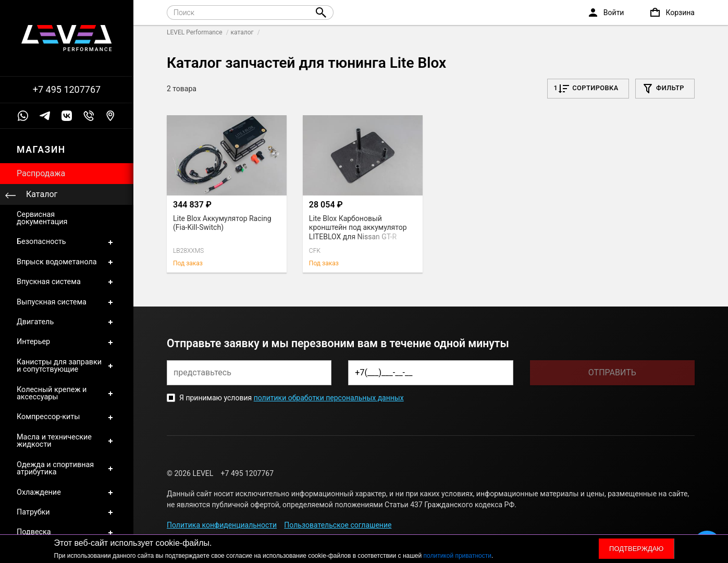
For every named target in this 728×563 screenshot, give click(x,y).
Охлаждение (67, 493)
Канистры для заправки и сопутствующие (67, 366)
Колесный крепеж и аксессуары (67, 394)
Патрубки (67, 512)
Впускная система (67, 282)
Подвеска (67, 532)
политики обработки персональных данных (329, 398)
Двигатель (67, 322)
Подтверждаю (636, 549)
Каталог (42, 194)
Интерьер (67, 342)
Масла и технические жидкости (67, 441)
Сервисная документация (42, 218)
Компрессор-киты (67, 417)
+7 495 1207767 (67, 90)
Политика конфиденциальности (222, 525)
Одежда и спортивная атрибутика (67, 469)
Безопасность (67, 242)
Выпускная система (67, 302)
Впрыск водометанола (67, 262)
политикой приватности (458, 556)
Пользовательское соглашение (338, 525)
